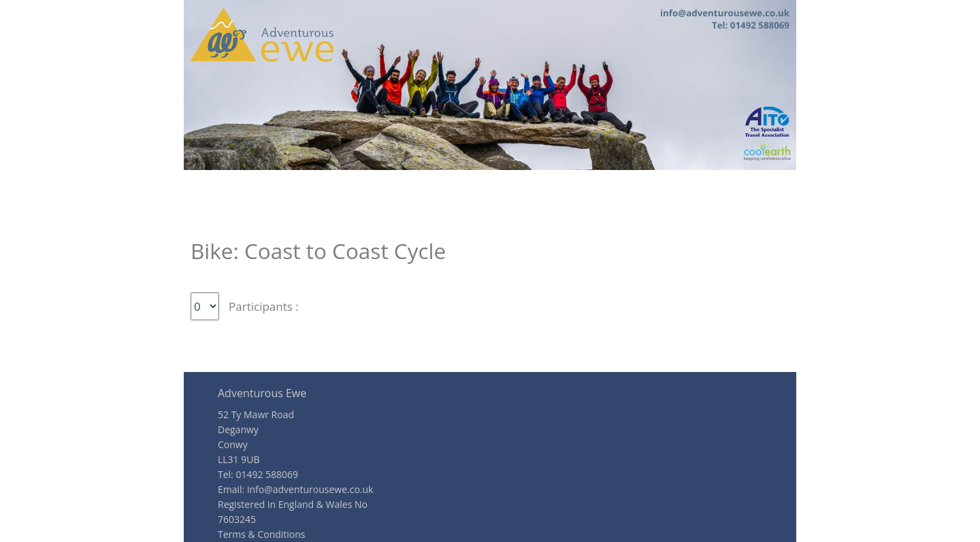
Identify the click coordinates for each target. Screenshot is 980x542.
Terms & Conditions (262, 534)
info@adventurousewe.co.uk (310, 489)
